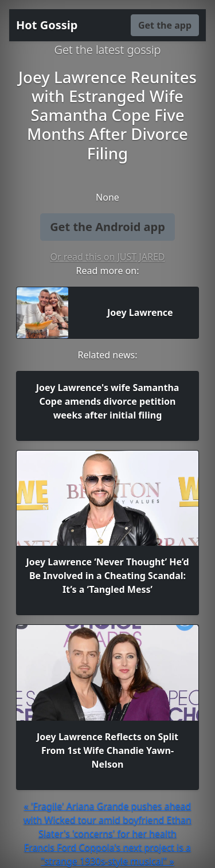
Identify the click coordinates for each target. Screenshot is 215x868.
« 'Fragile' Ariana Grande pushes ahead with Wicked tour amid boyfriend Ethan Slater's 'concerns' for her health (107, 820)
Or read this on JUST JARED (108, 257)
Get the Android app (107, 227)
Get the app (165, 25)
